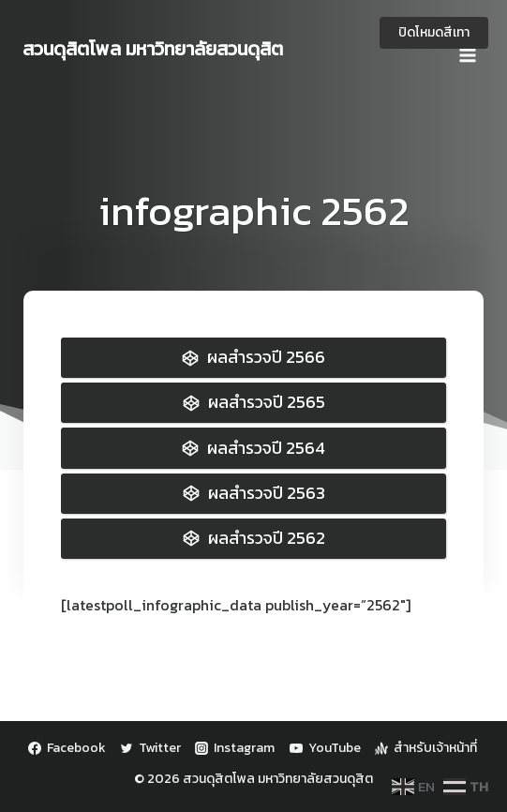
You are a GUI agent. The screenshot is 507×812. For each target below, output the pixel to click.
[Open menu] (467, 49)
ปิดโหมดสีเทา (434, 32)
